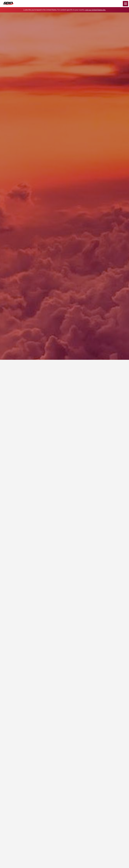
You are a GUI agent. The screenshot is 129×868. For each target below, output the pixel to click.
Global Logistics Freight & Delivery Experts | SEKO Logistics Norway (8, 4)
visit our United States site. (96, 10)
